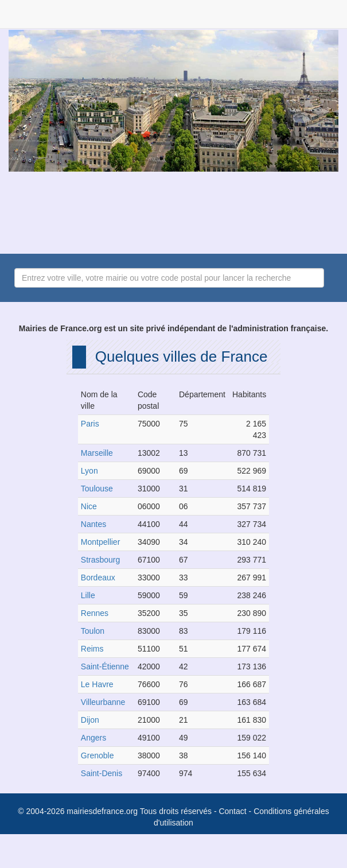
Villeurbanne (103, 702)
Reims (92, 649)
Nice (89, 506)
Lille (88, 595)
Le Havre (97, 684)
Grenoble (98, 755)
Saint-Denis (102, 773)
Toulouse (97, 489)
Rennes (95, 613)
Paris (90, 424)
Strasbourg (100, 560)
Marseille (97, 453)
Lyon (89, 471)
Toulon (93, 631)
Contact (232, 811)
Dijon (90, 720)
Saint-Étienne (105, 666)
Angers (93, 738)
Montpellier (100, 542)
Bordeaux (98, 578)
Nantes (93, 524)
